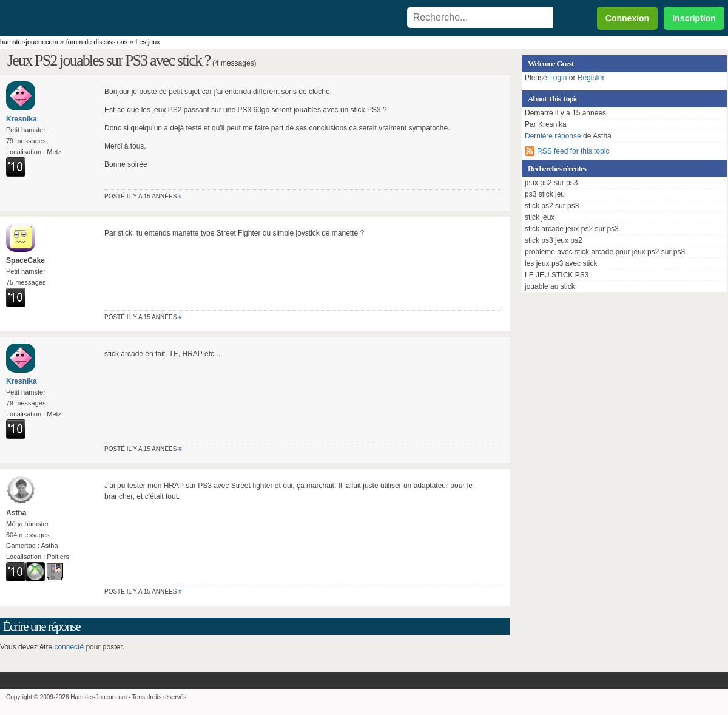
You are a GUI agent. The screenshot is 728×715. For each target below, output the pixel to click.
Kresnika (22, 119)
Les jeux (148, 42)
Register (591, 78)
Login (558, 78)
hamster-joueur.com (29, 42)
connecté (69, 647)
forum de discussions (97, 42)
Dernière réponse (553, 136)
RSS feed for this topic (573, 151)
